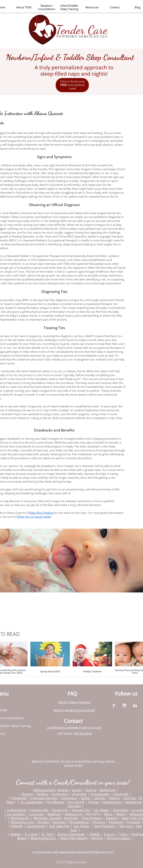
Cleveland (19, 798)
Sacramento (36, 826)
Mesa (108, 814)
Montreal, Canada (47, 818)
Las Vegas (101, 810)
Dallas (86, 798)
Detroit (115, 798)
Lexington (120, 810)
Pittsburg (116, 822)
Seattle (16, 834)
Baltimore (108, 790)
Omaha (43, 822)
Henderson (134, 802)
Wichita (97, 838)
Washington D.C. (43, 838)
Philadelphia (79, 822)
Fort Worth (76, 802)
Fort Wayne (55, 802)
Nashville (71, 818)
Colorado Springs (44, 798)
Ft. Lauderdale (32, 802)
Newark (112, 818)
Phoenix (99, 822)
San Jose (126, 826)
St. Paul (47, 834)
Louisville (36, 814)
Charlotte (79, 794)
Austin (77, 790)
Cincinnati (121, 794)
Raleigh (17, 826)
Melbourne (73, 814)
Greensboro (112, 802)
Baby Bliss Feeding (42, 513)
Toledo (95, 834)
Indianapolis (17, 810)
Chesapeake (100, 794)
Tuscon (110, 834)
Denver (100, 798)
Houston (74, 806)
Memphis (93, 814)
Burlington (60, 794)
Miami (121, 814)
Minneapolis (20, 818)
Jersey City (60, 810)
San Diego (81, 826)
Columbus (69, 798)
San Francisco (105, 826)
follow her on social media (34, 517)
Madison (54, 814)
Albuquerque (44, 790)
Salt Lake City (59, 826)
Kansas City (81, 810)
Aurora (91, 790)
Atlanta (63, 790)
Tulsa (123, 834)
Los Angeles (16, 814)
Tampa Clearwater (71, 834)
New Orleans (92, 818)
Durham (130, 798)
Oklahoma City (22, 822)
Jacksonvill (39, 810)
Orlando (59, 822)
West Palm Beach (74, 838)
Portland (133, 822)
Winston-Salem (119, 838)
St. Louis (31, 834)
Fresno (94, 802)
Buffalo (43, 794)
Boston (28, 794)
